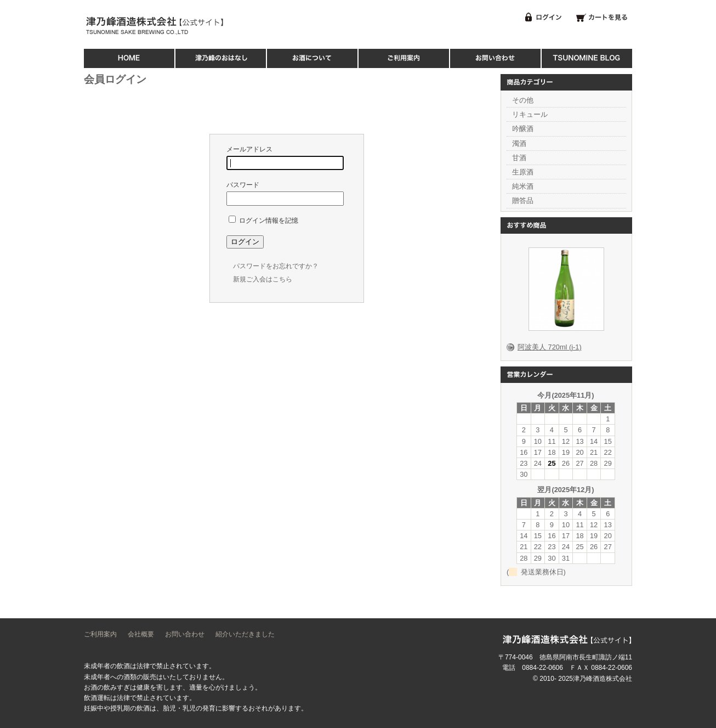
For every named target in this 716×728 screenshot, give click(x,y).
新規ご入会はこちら (263, 279)
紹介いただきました (245, 634)
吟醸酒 (523, 129)
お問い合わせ (185, 634)
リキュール (530, 114)
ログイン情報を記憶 (263, 221)
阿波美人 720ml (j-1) (550, 347)
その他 (523, 100)
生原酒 (523, 172)
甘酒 (519, 158)
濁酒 (519, 143)
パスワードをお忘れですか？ (276, 266)
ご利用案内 (100, 634)
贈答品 (523, 201)
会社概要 (141, 634)
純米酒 (523, 186)
